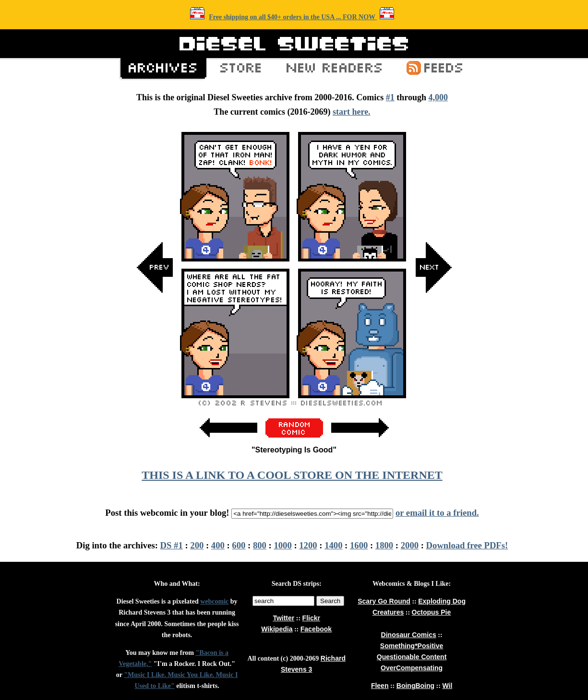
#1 (390, 97)
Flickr (311, 618)
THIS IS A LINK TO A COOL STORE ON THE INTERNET (292, 475)
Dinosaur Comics (409, 635)
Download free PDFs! (467, 545)
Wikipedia (277, 629)
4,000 (438, 97)
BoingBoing (415, 686)
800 (260, 545)
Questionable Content (412, 657)
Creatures (388, 612)
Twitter (283, 618)
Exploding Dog (442, 601)
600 (239, 545)
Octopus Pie (432, 612)
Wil (447, 686)
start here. (352, 112)
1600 (359, 545)
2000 (410, 545)
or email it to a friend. (437, 513)
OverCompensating (412, 668)
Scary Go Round (384, 601)
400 (218, 545)
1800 (384, 545)
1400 (333, 545)
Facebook (316, 629)
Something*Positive (412, 646)
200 (197, 545)
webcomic (214, 601)
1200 (308, 545)
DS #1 (172, 545)
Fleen (380, 686)
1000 (282, 545)
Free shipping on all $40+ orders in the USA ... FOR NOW (293, 17)
